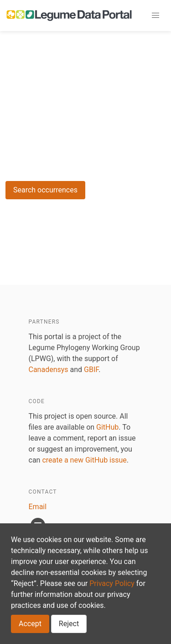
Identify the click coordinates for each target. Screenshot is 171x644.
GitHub (107, 427)
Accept (30, 624)
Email (38, 507)
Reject (69, 624)
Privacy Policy (112, 583)
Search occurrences (45, 190)
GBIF (91, 370)
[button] (155, 16)
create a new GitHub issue (84, 460)
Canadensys (49, 370)
